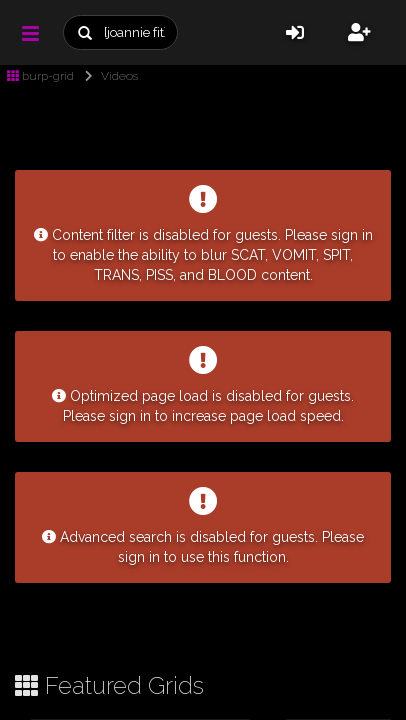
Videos (107, 76)
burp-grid (40, 76)
